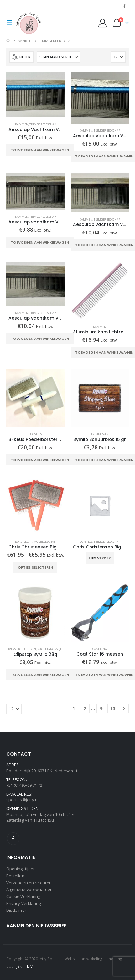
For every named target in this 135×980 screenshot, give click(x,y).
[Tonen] (118, 57)
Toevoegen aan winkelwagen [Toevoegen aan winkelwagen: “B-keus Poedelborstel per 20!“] (40, 460)
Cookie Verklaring (23, 896)
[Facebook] (124, 6)
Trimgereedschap (43, 124)
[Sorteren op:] (59, 57)
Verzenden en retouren (29, 883)
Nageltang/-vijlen (51, 649)
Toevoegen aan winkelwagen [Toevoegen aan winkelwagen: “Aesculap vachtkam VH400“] (40, 242)
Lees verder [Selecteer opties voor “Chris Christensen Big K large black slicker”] (100, 558)
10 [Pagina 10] (112, 709)
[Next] (124, 709)
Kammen (22, 124)
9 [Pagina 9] (101, 709)
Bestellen (15, 876)
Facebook (13, 839)
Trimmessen (100, 434)
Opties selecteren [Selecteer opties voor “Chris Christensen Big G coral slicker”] (35, 567)
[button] (11, 23)
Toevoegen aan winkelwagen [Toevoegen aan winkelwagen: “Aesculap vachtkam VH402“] (40, 339)
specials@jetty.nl (22, 800)
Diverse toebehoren (21, 649)
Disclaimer (16, 910)
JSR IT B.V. (25, 966)
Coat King (100, 649)
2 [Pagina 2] (85, 709)
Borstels (35, 434)
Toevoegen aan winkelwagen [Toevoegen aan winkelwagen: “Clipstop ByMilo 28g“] (40, 675)
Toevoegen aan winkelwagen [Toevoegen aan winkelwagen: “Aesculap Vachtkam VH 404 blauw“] (40, 150)
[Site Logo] (29, 23)
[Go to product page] (35, 95)
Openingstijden (21, 869)
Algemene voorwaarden (29, 889)
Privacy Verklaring (23, 903)
